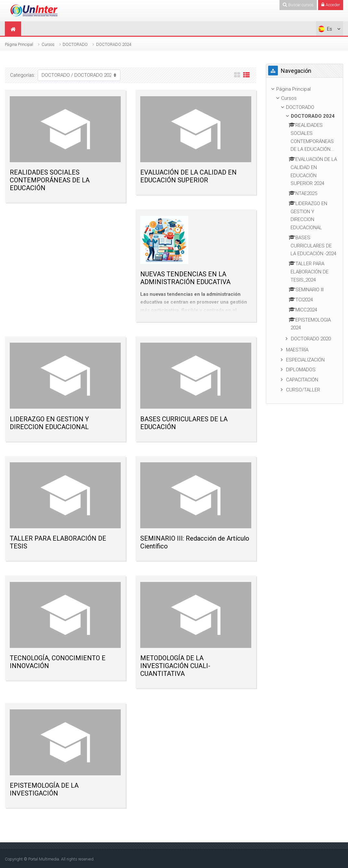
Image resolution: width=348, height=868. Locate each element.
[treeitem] (304, 89)
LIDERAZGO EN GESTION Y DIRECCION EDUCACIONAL (49, 423)
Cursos (48, 44)
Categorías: (23, 75)
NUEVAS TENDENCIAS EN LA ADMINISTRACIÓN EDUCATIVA (185, 278)
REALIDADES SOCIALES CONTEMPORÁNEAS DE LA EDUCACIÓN (50, 180)
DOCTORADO (75, 44)
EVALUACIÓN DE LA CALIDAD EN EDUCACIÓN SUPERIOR (188, 176)
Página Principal (19, 44)
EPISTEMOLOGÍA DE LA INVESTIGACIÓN (44, 789)
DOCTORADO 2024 (114, 44)
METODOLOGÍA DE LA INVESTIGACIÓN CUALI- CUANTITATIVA (175, 666)
